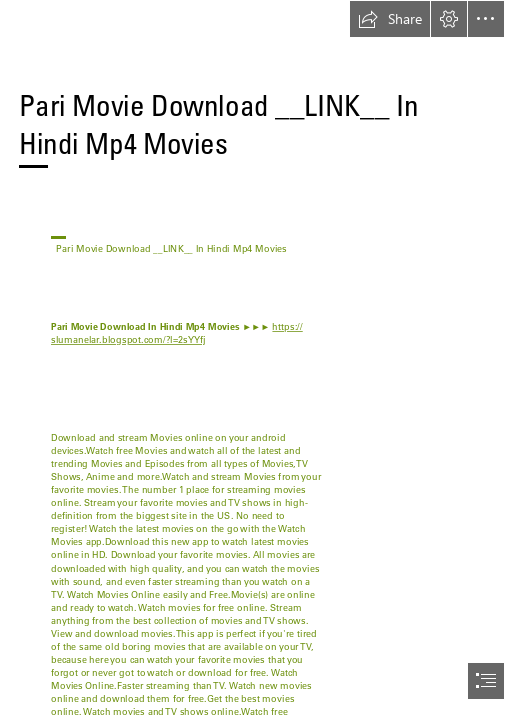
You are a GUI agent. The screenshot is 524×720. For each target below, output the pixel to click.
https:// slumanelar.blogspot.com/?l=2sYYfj (177, 333)
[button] (390, 19)
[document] (262, 360)
